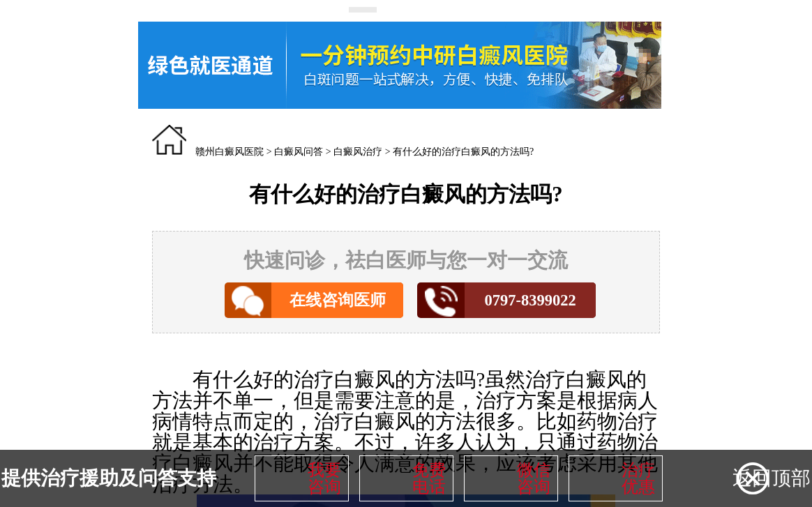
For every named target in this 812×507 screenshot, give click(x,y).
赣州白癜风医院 (230, 152)
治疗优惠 (638, 478)
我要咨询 (324, 478)
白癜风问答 (299, 152)
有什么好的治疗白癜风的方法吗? (463, 152)
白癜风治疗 (358, 152)
